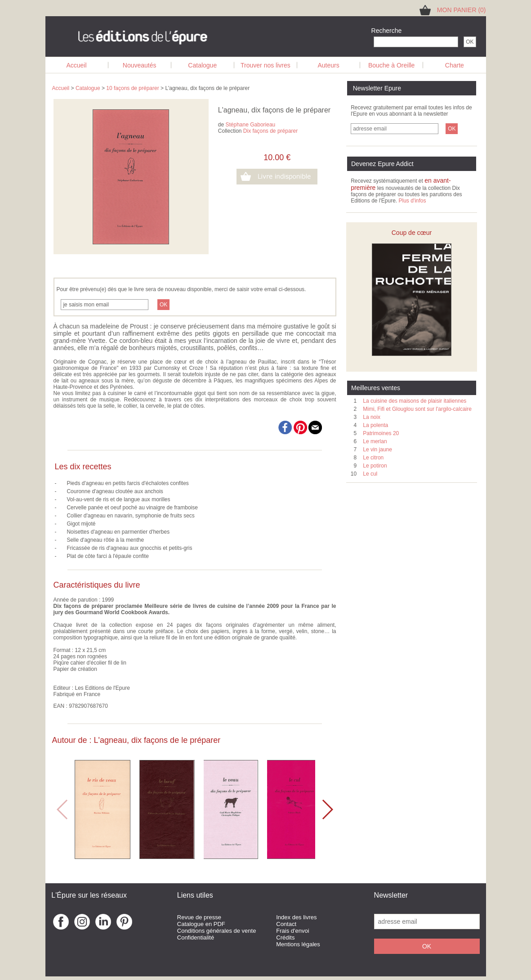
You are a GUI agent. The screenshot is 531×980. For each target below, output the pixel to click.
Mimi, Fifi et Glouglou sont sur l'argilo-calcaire (417, 409)
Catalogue (202, 65)
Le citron (373, 458)
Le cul (370, 474)
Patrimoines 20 (381, 433)
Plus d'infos (412, 201)
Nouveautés (140, 65)
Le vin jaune (377, 450)
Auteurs (328, 65)
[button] (327, 809)
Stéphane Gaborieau (251, 125)
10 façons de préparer (132, 88)
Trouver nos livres (265, 65)
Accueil (76, 65)
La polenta (375, 425)
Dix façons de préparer (270, 131)
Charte (455, 65)
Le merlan (375, 441)
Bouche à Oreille (392, 65)
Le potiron (375, 466)
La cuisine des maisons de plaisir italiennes (415, 401)
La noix (372, 417)
